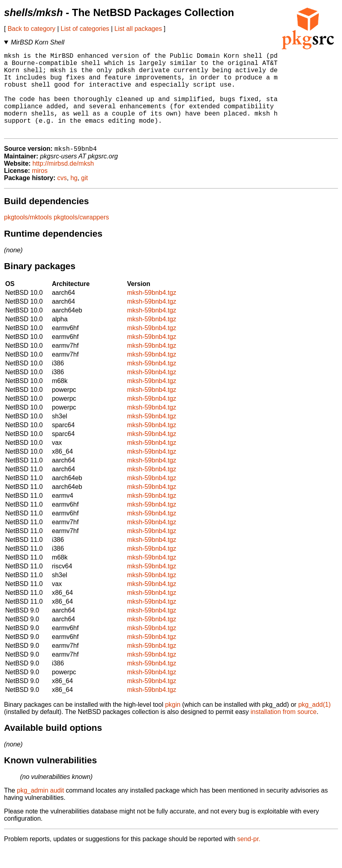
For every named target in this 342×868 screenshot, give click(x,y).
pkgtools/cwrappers (81, 236)
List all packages (138, 29)
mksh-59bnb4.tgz (152, 311)
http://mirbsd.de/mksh (63, 182)
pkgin (173, 723)
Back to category (32, 29)
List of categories (85, 29)
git (84, 197)
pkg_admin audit (40, 809)
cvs (62, 197)
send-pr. (249, 858)
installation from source (284, 731)
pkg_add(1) (315, 723)
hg (74, 197)
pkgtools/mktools (28, 236)
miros (40, 190)
